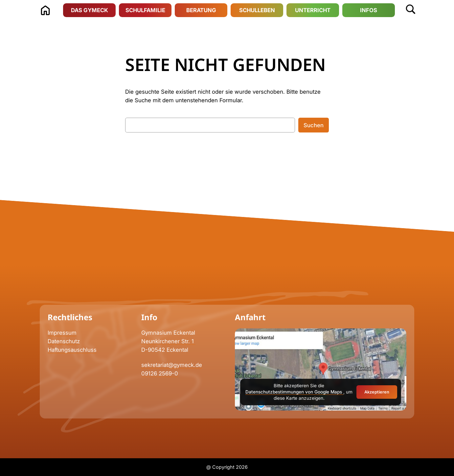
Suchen (314, 125)
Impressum (62, 333)
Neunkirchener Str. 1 (168, 341)
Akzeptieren (377, 392)
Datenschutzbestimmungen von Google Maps (294, 392)
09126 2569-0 (160, 373)
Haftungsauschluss (72, 350)
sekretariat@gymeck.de (172, 365)
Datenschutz (64, 341)
